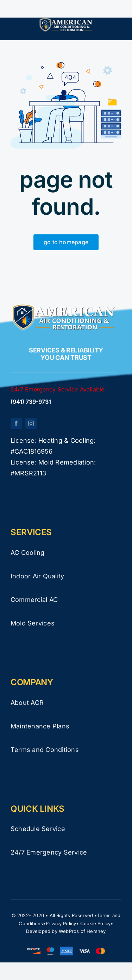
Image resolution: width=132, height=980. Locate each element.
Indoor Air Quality (37, 576)
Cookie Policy (96, 923)
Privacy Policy (61, 923)
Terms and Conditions (45, 750)
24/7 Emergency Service (49, 852)
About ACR (27, 703)
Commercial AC (34, 600)
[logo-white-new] (66, 20)
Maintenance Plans (40, 726)
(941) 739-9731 (31, 402)
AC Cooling (27, 553)
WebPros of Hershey (82, 931)
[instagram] (31, 423)
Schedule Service (38, 829)
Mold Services (33, 623)
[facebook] (16, 423)
